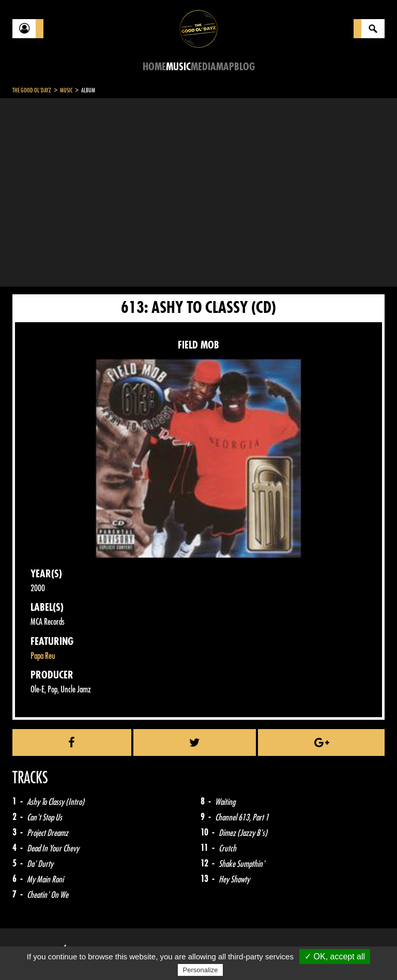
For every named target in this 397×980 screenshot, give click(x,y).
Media (203, 67)
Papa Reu (43, 656)
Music (178, 67)
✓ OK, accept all (335, 957)
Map (225, 67)
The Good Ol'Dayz (32, 90)
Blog (245, 67)
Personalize (201, 970)
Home (154, 67)
